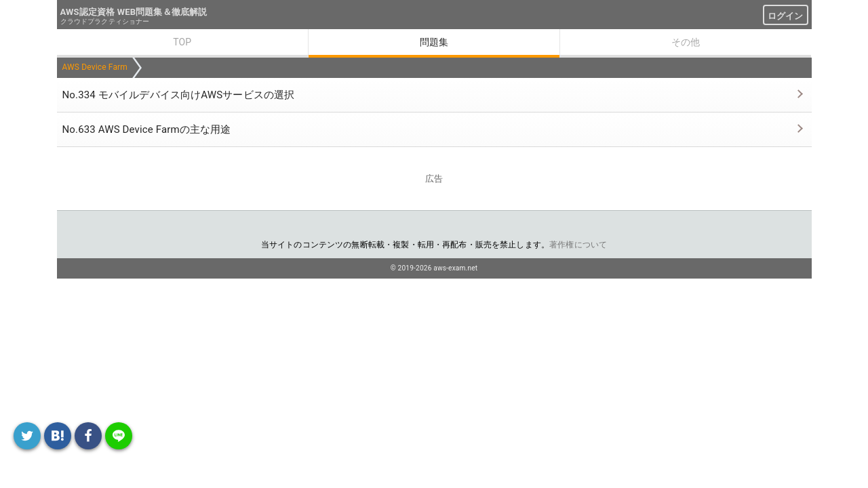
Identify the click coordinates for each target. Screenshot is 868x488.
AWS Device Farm (95, 67)
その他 (686, 42)
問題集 (434, 42)
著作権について (578, 245)
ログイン (786, 16)
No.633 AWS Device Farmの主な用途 (147, 129)
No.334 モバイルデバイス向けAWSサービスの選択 (179, 95)
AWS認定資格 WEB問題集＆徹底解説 (134, 12)
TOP (182, 42)
